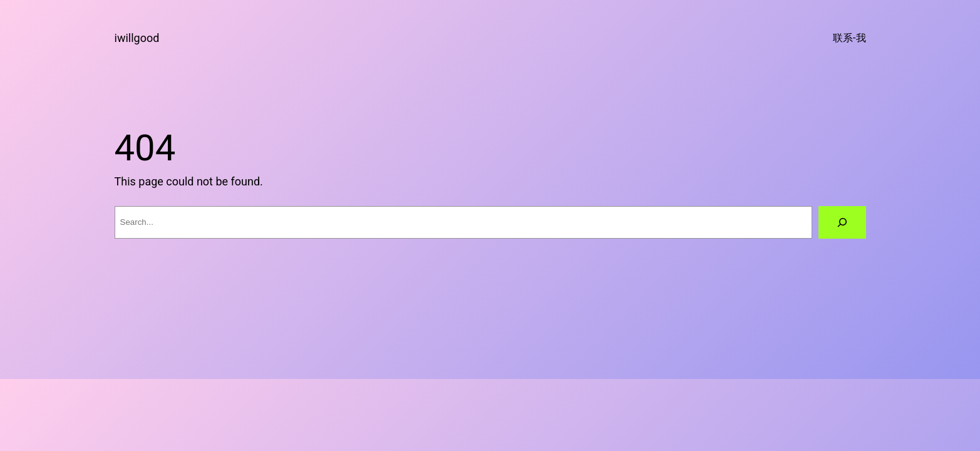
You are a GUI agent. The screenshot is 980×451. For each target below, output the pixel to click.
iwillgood (137, 38)
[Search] (842, 222)
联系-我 (849, 38)
